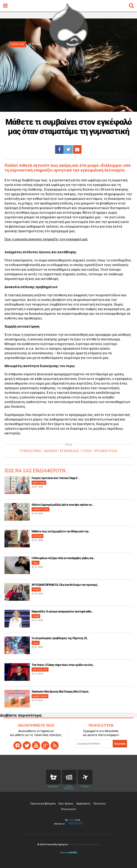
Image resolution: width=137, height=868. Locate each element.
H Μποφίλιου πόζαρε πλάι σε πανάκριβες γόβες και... (63, 558)
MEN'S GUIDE (39, 483)
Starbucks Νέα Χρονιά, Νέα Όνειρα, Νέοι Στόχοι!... (61, 692)
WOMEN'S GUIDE (40, 509)
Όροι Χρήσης (66, 804)
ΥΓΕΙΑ (87, 451)
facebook (17, 745)
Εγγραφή (120, 744)
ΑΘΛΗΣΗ (50, 451)
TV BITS (36, 589)
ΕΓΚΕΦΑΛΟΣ (69, 451)
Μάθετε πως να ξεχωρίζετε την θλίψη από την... (61, 531)
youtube (36, 745)
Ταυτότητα (99, 804)
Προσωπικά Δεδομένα (43, 804)
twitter (27, 745)
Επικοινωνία (68, 809)
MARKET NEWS (40, 696)
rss (55, 745)
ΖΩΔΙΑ (36, 643)
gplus (45, 745)
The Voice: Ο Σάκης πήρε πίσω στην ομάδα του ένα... (63, 665)
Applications (83, 804)
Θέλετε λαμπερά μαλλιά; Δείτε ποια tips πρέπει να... (62, 505)
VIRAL (35, 563)
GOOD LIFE (37, 536)
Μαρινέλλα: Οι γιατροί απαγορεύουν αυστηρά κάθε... (62, 611)
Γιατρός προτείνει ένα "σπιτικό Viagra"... (55, 478)
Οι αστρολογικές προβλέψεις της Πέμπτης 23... (60, 638)
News (69, 777)
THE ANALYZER (40, 670)
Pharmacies (53, 777)
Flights (85, 777)
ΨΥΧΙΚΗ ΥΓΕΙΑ (106, 451)
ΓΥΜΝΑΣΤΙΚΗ (30, 451)
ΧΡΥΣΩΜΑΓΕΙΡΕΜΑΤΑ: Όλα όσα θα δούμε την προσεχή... (65, 585)
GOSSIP (36, 616)
